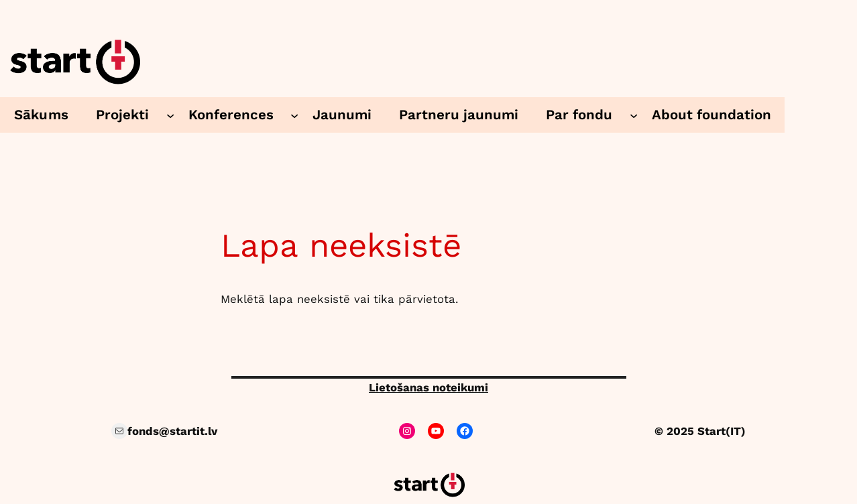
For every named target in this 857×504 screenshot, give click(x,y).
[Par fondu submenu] (634, 115)
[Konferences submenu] (294, 115)
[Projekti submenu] (170, 115)
